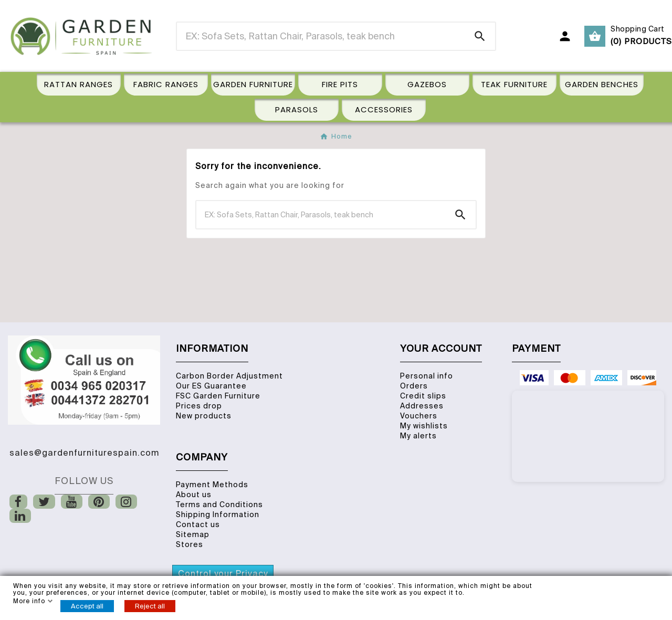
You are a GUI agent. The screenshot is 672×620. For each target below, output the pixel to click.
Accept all (87, 606)
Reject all (150, 606)
